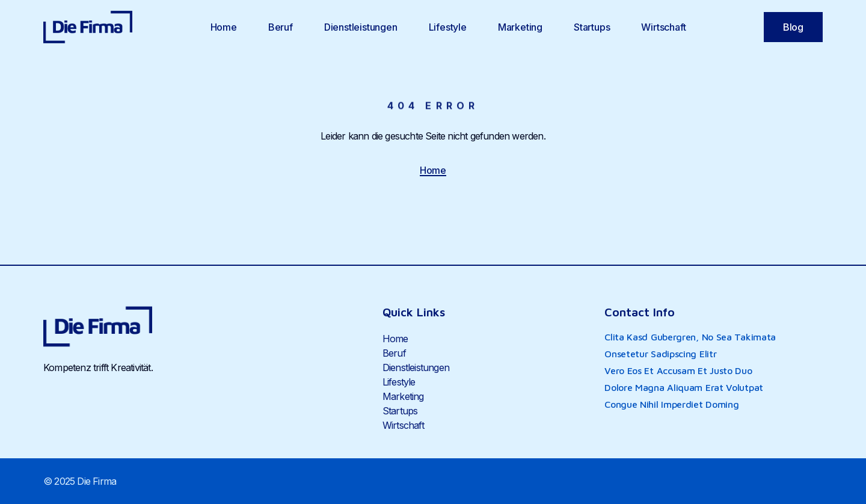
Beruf (281, 27)
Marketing (520, 27)
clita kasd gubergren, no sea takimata (690, 337)
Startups (592, 27)
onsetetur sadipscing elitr (660, 354)
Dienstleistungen (361, 27)
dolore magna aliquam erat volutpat (684, 387)
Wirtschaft (663, 27)
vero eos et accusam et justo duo (678, 370)
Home (224, 27)
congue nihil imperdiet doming (671, 404)
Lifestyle (448, 27)
